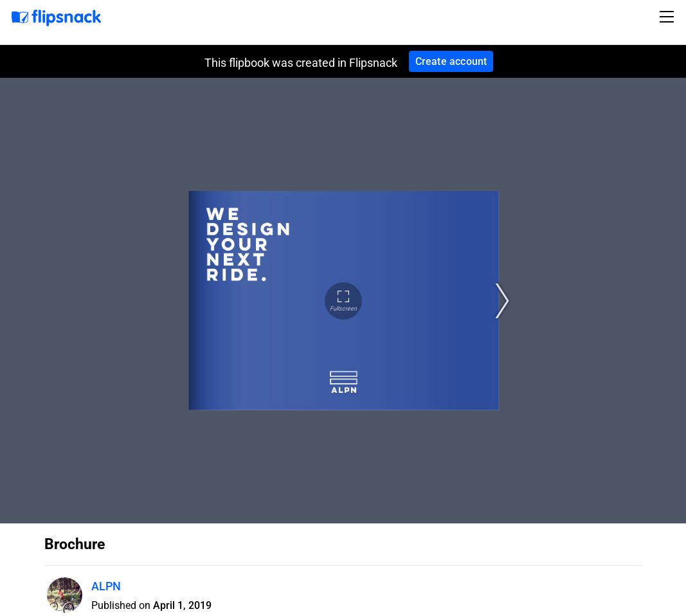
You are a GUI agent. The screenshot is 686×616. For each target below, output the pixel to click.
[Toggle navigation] (669, 17)
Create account (451, 61)
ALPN (106, 586)
